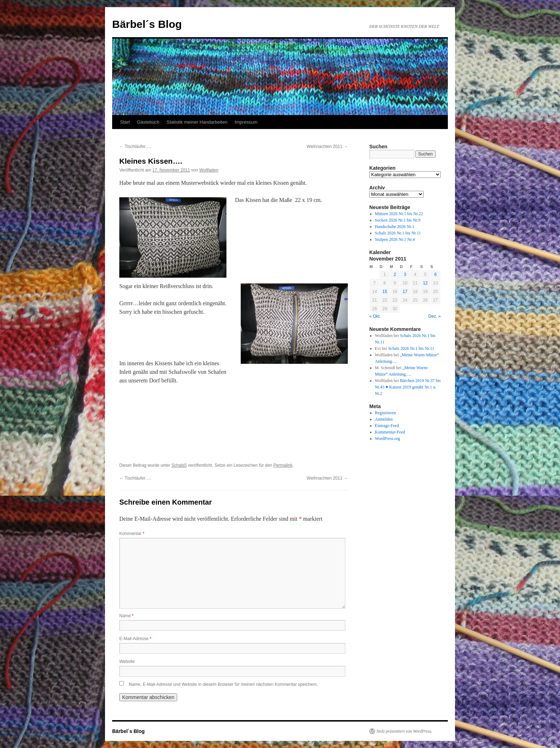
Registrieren (386, 413)
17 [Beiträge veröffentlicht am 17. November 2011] (405, 292)
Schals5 (179, 465)
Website (127, 662)
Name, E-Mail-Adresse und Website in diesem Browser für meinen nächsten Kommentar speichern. (223, 684)
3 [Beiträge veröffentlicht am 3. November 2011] (405, 274)
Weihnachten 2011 (327, 147)
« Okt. (375, 316)
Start (125, 122)
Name (126, 616)
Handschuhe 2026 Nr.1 (395, 227)
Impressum (246, 122)
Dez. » (434, 316)
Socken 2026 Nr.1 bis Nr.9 (398, 220)
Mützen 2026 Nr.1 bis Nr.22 (399, 214)
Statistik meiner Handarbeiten (197, 122)
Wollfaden (209, 170)
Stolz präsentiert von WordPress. (404, 731)
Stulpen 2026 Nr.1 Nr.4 (395, 239)
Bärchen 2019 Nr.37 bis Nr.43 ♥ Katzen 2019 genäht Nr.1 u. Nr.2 (408, 387)
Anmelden (384, 419)
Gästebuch (148, 122)
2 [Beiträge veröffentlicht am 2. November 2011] (395, 274)
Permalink (283, 465)
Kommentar (132, 534)
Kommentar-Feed (390, 432)
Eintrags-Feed (387, 426)
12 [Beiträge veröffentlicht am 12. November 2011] (425, 283)
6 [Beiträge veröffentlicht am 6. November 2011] (436, 274)
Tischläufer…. (135, 147)
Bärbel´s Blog (147, 24)
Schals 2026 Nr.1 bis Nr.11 (398, 233)
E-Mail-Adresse (135, 639)
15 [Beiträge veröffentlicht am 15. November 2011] (384, 292)
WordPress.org (387, 439)
